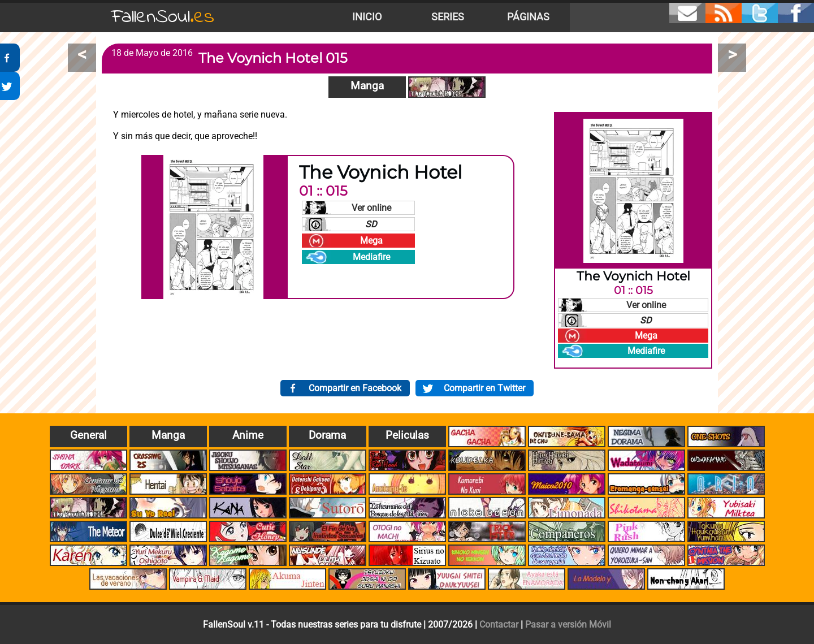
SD (371, 224)
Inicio (367, 17)
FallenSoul (163, 17)
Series (448, 17)
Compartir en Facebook (355, 388)
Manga (367, 86)
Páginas (528, 17)
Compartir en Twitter (484, 388)
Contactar (499, 624)
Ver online (371, 208)
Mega (371, 241)
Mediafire (371, 257)
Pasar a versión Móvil (568, 624)
